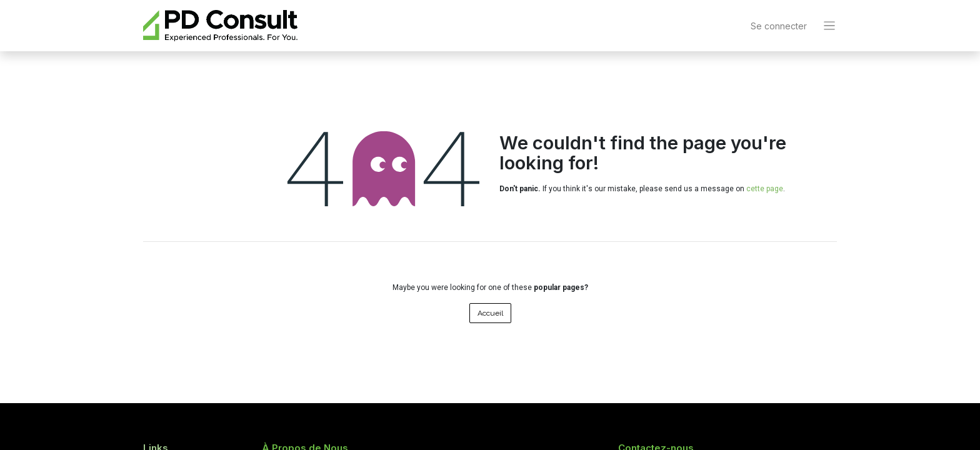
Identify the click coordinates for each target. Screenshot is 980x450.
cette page (765, 189)
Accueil (490, 313)
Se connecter (779, 26)
